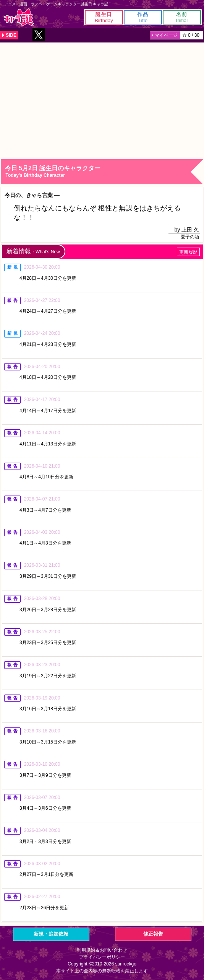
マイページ (166, 35)
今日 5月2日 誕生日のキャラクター (104, 172)
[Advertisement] (102, 100)
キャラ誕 (19, 17)
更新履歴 (188, 252)
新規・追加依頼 (51, 934)
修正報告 (153, 934)
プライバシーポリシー (102, 957)
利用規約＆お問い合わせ (102, 950)
